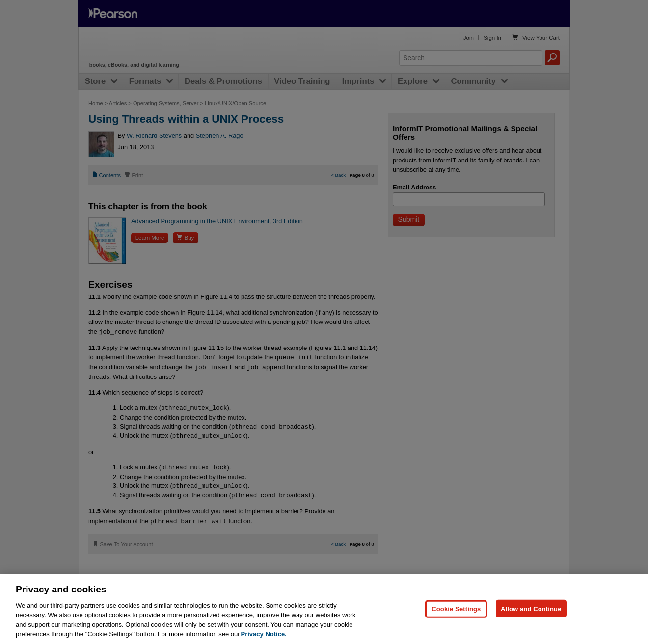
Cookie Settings (456, 608)
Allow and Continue (531, 608)
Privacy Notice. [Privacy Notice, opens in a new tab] (264, 634)
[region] (324, 609)
